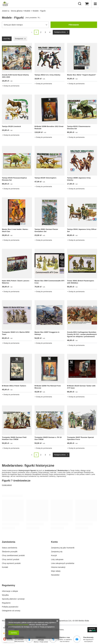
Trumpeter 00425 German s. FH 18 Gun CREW (48, 438)
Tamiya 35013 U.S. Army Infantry (47, 75)
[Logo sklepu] (5, 4)
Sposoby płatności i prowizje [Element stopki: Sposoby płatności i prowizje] (13, 599)
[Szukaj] (80, 4)
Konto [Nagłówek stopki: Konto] (54, 542)
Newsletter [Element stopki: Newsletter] (55, 575)
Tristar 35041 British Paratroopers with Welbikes (81, 282)
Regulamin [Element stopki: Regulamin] (6, 603)
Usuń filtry (7, 39)
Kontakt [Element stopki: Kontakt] (5, 567)
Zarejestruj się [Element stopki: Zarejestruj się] (57, 552)
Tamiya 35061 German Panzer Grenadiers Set (46, 230)
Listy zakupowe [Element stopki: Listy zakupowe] (57, 559)
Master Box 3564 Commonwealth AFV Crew (49, 282)
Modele (27, 11)
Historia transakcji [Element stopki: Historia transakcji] (58, 567)
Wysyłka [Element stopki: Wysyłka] (5, 595)
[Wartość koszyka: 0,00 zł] (87, 4)
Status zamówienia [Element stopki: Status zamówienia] (10, 548)
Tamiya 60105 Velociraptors (46, 178)
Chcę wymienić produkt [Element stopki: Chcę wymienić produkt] (11, 563)
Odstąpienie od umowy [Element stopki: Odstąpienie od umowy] (11, 611)
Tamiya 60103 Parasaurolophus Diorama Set (14, 179)
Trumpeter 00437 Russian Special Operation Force (80, 438)
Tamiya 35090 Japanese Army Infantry (79, 179)
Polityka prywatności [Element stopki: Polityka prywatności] (10, 607)
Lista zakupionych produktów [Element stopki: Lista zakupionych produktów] (63, 563)
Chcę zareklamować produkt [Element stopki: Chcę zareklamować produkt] (13, 555)
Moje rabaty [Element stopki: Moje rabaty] (56, 571)
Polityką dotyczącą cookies (18, 625)
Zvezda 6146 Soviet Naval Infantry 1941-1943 (15, 76)
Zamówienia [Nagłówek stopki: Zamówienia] (9, 542)
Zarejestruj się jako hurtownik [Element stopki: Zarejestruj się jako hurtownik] (63, 548)
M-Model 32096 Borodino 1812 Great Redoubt (49, 127)
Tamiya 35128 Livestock (11, 126)
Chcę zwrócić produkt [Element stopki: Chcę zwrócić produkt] (11, 559)
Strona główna (17, 11)
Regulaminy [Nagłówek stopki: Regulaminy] (9, 585)
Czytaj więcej (7, 485)
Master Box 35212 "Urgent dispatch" (82, 75)
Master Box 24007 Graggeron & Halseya (47, 333)
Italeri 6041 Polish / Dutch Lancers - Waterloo (16, 282)
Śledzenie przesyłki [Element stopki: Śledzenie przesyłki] (10, 552)
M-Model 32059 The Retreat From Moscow (48, 387)
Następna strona (60, 32)
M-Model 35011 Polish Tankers (14, 386)
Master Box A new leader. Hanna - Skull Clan (15, 230)
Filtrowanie (74, 25)
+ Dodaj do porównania (11, 86)
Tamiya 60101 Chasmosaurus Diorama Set (79, 127)
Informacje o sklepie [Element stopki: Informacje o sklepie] (10, 591)
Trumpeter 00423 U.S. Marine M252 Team (16, 333)
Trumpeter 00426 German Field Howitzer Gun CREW (14, 438)
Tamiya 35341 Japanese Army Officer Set (82, 230)
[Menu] (95, 4)
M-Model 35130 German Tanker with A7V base (81, 387)
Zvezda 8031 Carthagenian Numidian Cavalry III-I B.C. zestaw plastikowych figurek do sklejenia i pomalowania (82, 334)
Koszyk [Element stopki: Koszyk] (54, 555)
